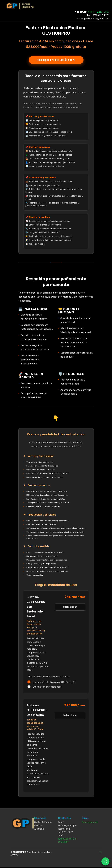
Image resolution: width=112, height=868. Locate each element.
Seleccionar (70, 608)
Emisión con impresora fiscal (45, 687)
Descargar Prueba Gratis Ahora (56, 60)
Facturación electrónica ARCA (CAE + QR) (52, 683)
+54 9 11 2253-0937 (99, 12)
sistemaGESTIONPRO (28, 6)
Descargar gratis (90, 823)
